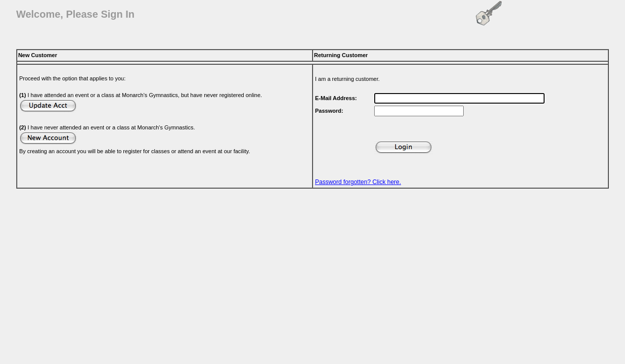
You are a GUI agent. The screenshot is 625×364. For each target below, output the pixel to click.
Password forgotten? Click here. (358, 182)
